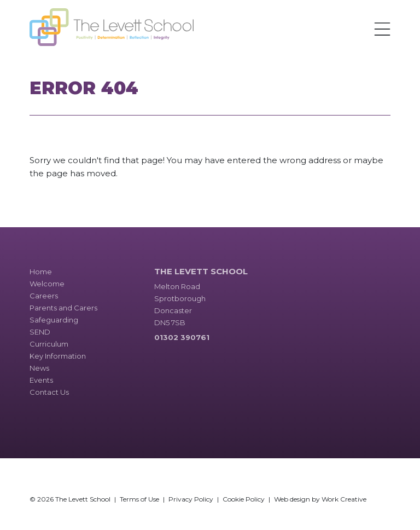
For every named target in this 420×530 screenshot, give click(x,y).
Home (41, 272)
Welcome (47, 284)
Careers (44, 296)
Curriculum (49, 344)
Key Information (58, 356)
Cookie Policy (244, 499)
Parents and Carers (63, 308)
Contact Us (49, 392)
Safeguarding (54, 320)
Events (41, 380)
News (39, 368)
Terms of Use (139, 499)
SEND (40, 332)
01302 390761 (182, 337)
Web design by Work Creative (320, 499)
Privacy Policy (191, 499)
